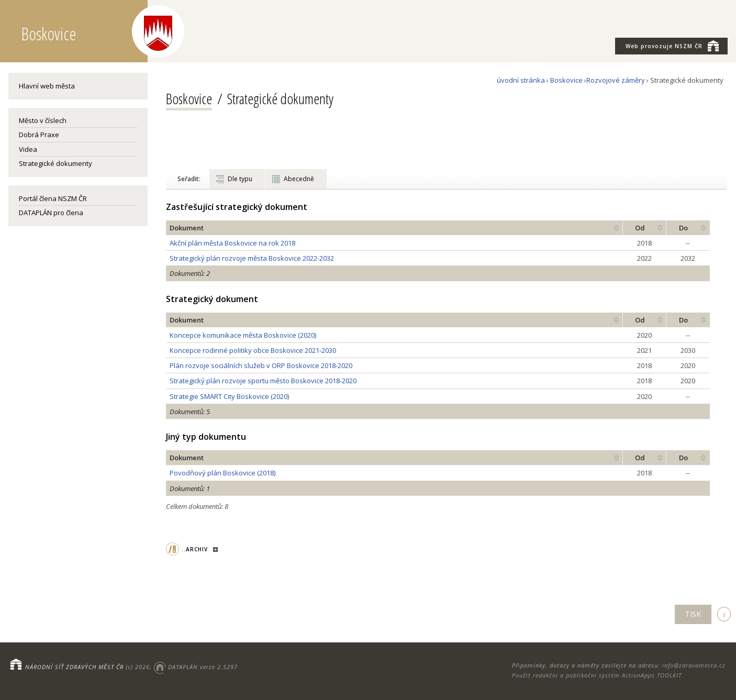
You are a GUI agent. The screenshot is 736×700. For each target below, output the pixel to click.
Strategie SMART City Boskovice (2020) (229, 396)
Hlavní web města (47, 86)
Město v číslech (43, 120)
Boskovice (566, 80)
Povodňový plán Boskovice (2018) (222, 473)
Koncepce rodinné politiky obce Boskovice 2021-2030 (253, 350)
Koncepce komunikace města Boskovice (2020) (243, 335)
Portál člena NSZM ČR (53, 198)
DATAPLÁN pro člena (51, 213)
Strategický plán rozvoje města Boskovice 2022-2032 (252, 258)
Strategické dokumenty (55, 163)
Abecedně (299, 179)
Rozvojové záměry (616, 80)
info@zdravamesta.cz (694, 665)
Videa (28, 149)
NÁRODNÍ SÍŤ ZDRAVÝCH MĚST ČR (74, 667)
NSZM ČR (672, 46)
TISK (693, 614)
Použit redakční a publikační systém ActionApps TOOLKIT (597, 675)
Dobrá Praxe (39, 135)
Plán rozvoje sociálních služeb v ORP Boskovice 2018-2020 (261, 365)
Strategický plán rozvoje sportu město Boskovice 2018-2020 (263, 381)
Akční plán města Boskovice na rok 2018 (232, 243)
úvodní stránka (521, 80)
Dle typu (240, 179)
